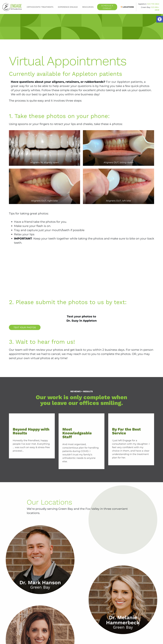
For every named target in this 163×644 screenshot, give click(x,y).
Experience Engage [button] (68, 7)
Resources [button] (88, 7)
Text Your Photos (25, 327)
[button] (160, 19)
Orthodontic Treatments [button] (40, 7)
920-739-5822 (153, 4)
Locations (128, 7)
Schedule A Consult (109, 7)
